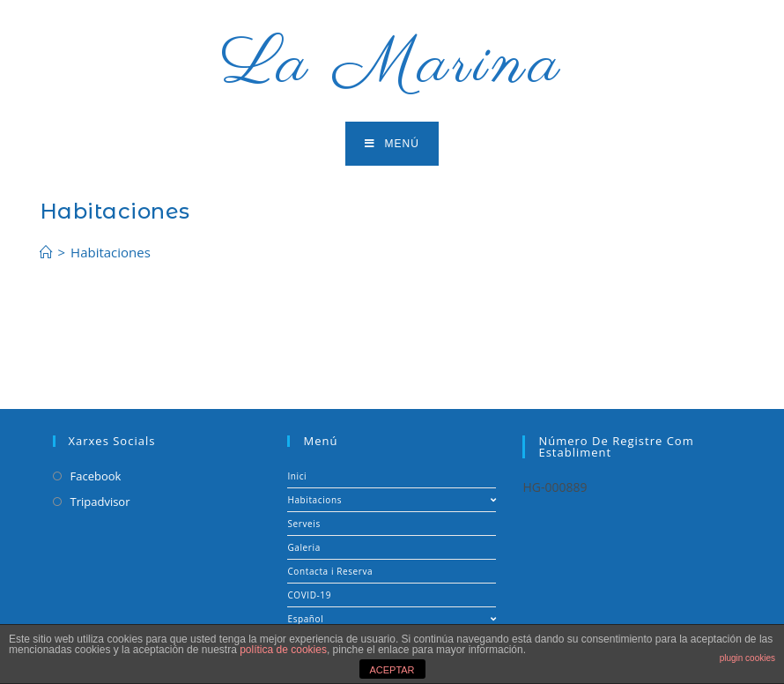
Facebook (96, 476)
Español (392, 619)
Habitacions (392, 500)
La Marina (392, 65)
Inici (297, 476)
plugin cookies (747, 658)
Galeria (303, 547)
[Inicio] (46, 252)
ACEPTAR (392, 670)
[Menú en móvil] (392, 144)
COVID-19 (309, 595)
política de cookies (283, 650)
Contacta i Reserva (330, 571)
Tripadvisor (100, 502)
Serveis (303, 524)
